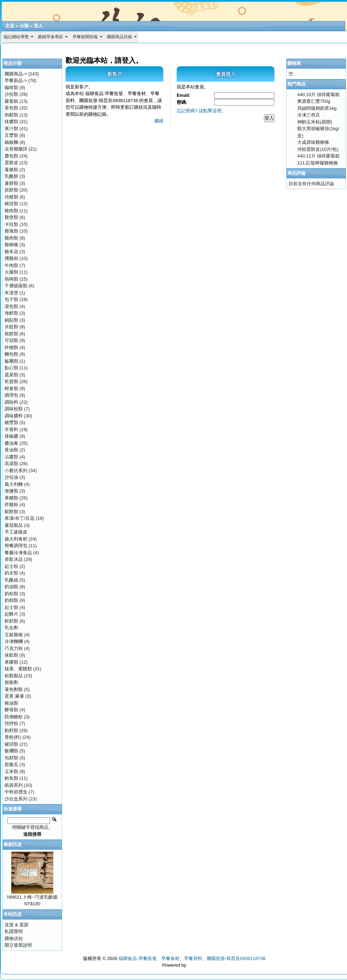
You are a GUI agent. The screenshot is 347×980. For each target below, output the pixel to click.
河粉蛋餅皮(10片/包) (318, 149)
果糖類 (11, 498)
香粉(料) (13, 737)
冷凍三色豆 (309, 115)
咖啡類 (11, 88)
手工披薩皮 (16, 532)
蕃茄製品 (14, 525)
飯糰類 (11, 751)
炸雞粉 (11, 505)
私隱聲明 (14, 931)
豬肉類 (11, 211)
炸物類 (11, 347)
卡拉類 (11, 224)
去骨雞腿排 (16, 149)
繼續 (159, 121)
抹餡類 (11, 655)
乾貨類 (11, 381)
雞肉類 (11, 238)
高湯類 (11, 464)
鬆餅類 (11, 512)
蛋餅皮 (11, 163)
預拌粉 (11, 723)
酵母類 (11, 710)
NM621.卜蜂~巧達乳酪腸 (32, 897)
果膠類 (11, 662)
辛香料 (11, 429)
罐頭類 (11, 744)
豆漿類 (11, 135)
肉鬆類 (11, 115)
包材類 (11, 758)
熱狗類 (11, 279)
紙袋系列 (14, 785)
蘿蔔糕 (11, 101)
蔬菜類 (11, 375)
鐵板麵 (11, 142)
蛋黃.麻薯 (14, 696)
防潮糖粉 (14, 717)
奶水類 (11, 573)
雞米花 (11, 252)
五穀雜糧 (14, 635)
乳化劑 (11, 628)
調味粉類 (14, 409)
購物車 (294, 63)
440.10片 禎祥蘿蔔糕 (318, 95)
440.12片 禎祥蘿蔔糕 (318, 156)
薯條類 (11, 170)
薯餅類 (11, 183)
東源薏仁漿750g (314, 101)
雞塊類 (11, 231)
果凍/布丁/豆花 (19, 518)
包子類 (11, 299)
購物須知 (14, 938)
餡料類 (11, 730)
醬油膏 (11, 443)
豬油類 (11, 703)
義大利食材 (16, 539)
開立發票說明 (18, 945)
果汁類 (11, 129)
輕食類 (11, 388)
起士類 (11, 607)
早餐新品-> (16, 80)
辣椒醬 (11, 436)
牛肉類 (11, 265)
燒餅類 (11, 334)
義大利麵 (14, 484)
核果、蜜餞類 (18, 669)
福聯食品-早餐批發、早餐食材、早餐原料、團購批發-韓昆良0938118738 (192, 958)
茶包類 (11, 108)
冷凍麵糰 (14, 641)
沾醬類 (11, 457)
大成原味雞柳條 (313, 142)
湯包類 (11, 306)
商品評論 (297, 173)
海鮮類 (11, 313)
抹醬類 (11, 122)
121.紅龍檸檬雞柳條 (318, 163)
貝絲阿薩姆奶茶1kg (317, 108)
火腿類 (11, 272)
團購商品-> (16, 74)
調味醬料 (14, 416)
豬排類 (11, 204)
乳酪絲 (11, 580)
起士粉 (11, 566)
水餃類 (11, 327)
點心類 (11, 368)
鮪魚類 (11, 778)
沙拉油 (11, 477)
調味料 (11, 402)
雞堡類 (11, 217)
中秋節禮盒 (16, 792)
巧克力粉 (14, 648)
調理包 (11, 395)
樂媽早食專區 (50, 37)
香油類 (11, 450)
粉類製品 (14, 676)
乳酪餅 (11, 176)
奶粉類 (11, 594)
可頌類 (11, 340)
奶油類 (11, 587)
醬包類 (11, 156)
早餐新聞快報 (85, 37)
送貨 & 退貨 (16, 925)
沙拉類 (11, 94)
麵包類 (11, 354)
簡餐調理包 (16, 546)
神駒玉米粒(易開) (315, 122)
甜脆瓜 (11, 764)
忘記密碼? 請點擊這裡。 (201, 111)
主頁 (10, 26)
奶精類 (11, 600)
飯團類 (11, 361)
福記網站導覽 (16, 37)
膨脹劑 (11, 682)
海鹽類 (11, 491)
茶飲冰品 (14, 559)
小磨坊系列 (16, 471)
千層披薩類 (16, 286)
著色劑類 (14, 689)
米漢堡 (11, 293)
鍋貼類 (11, 320)
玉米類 (11, 771)
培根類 (11, 197)
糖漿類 (11, 422)
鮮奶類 (11, 621)
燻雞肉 (11, 258)
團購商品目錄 (120, 37)
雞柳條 (11, 245)
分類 (24, 26)
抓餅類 (11, 190)
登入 (38, 26)
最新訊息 (13, 844)
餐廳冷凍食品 (18, 553)
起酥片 (11, 614)
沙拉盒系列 (16, 799)
